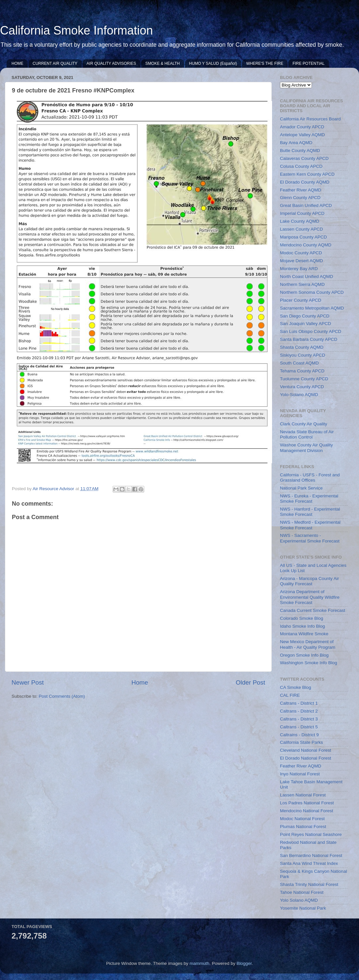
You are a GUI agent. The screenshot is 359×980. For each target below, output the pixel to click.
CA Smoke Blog (296, 687)
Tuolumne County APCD (304, 379)
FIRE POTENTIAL (308, 63)
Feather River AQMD (301, 190)
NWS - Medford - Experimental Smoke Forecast (310, 525)
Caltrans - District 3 (299, 719)
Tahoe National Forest (302, 892)
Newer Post (28, 682)
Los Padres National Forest (307, 803)
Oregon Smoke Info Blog (304, 655)
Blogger (244, 963)
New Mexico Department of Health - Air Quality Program (308, 644)
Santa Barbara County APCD (309, 339)
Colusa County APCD (301, 166)
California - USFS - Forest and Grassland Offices (310, 477)
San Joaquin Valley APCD (305, 324)
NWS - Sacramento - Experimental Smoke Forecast (310, 538)
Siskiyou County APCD (303, 355)
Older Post (250, 682)
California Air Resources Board (310, 119)
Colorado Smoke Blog (302, 618)
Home (140, 682)
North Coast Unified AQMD (306, 276)
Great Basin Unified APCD (306, 205)
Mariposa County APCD (304, 237)
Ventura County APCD (302, 387)
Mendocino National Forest (306, 811)
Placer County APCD (301, 300)
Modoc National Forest (302, 819)
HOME (17, 63)
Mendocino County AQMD (306, 245)
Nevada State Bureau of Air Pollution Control (307, 434)
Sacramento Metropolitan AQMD (312, 308)
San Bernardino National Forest (311, 855)
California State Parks (302, 742)
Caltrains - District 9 (299, 735)
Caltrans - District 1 (299, 703)
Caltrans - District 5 (299, 727)
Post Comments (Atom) (62, 696)
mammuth (200, 963)
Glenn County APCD (300, 198)
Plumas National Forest (303, 827)
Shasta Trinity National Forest (309, 884)
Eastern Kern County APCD (307, 174)
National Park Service (301, 488)
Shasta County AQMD (302, 347)
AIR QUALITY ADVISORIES (111, 63)
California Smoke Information (76, 30)
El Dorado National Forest (305, 758)
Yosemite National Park (303, 908)
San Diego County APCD (305, 316)
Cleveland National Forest (305, 750)
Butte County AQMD (300, 151)
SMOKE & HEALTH (162, 63)
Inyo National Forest (300, 774)
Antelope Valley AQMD (302, 135)
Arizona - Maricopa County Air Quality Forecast (309, 581)
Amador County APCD (302, 127)
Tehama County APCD (302, 371)
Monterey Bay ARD (299, 269)
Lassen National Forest (303, 795)
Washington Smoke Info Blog (309, 663)
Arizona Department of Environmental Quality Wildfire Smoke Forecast (310, 597)
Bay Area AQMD (296, 143)
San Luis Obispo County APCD (311, 331)
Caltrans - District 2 (299, 711)
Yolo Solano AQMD (299, 900)
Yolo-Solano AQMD (299, 395)
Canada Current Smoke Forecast (313, 610)
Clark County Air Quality (304, 424)
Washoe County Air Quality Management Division (306, 448)
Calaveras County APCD (304, 158)
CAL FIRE (290, 695)
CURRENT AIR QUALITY (55, 63)
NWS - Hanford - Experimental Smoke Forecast (310, 512)
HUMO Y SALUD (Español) (213, 63)
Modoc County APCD (301, 253)
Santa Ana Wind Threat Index (309, 863)
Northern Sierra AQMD (302, 284)
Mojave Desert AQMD (302, 261)
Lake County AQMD (300, 221)
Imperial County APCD (302, 213)
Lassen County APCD (302, 229)
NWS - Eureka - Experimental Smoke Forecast (309, 499)
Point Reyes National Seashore (311, 834)
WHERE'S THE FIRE (265, 63)
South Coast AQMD (299, 363)
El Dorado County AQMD (305, 182)
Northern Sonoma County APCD (312, 292)
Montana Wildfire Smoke (304, 634)
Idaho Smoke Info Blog (303, 626)
